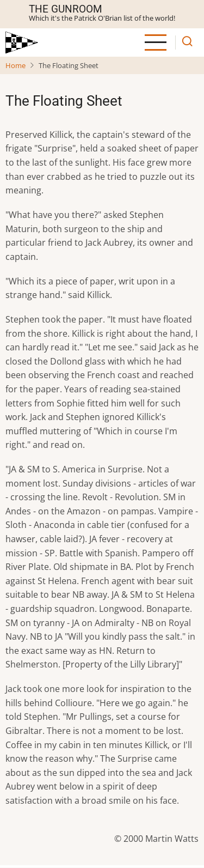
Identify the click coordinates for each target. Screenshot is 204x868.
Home (16, 65)
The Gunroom (66, 9)
